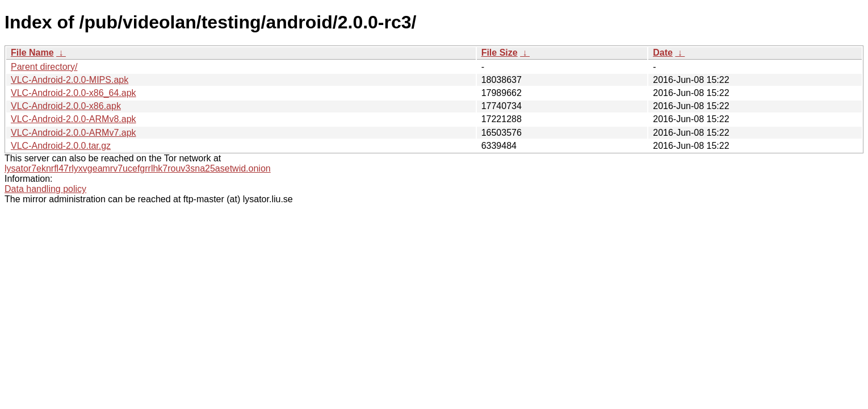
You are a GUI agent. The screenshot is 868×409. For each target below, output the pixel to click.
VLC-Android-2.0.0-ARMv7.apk (74, 133)
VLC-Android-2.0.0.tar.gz (61, 146)
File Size (500, 53)
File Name (32, 53)
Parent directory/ (44, 67)
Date (663, 53)
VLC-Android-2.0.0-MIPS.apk (70, 80)
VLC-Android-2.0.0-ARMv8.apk (74, 119)
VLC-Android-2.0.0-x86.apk (66, 106)
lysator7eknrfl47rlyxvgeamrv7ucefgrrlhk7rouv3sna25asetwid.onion (138, 168)
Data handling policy (45, 189)
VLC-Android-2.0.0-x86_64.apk (74, 93)
